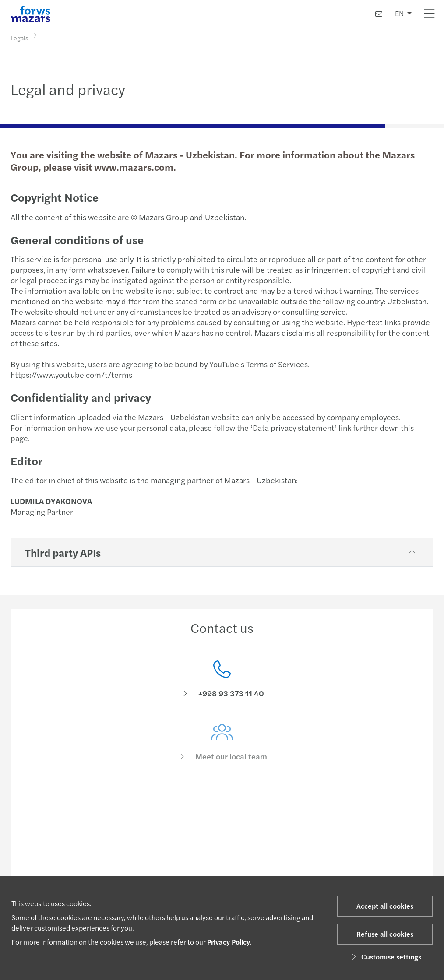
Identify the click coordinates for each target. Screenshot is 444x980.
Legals (19, 37)
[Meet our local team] (222, 750)
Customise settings (385, 957)
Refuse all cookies (385, 934)
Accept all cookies (385, 906)
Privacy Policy (229, 942)
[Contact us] (379, 14)
